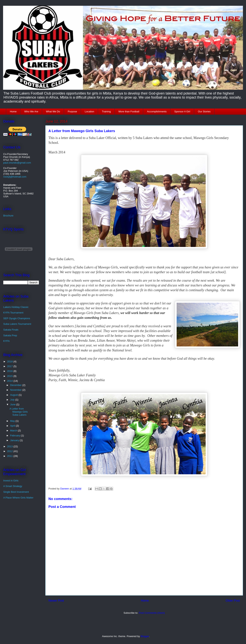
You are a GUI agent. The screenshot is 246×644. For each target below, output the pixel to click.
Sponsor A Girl (182, 111)
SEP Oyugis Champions (17, 318)
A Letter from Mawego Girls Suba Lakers (18, 412)
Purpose (72, 111)
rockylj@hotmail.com (15, 177)
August (14, 395)
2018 (10, 361)
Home (13, 111)
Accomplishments (157, 111)
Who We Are (31, 111)
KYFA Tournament (13, 313)
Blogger (145, 636)
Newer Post (56, 601)
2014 (10, 381)
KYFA (6, 341)
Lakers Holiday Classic (16, 307)
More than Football (129, 111)
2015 (10, 376)
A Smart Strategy (13, 486)
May (13, 421)
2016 (10, 371)
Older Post (233, 601)
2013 (10, 446)
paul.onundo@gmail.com (17, 163)
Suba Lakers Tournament (17, 324)
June (13, 404)
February (16, 436)
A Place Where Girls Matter (18, 498)
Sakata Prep (10, 335)
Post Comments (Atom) (152, 613)
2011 (10, 456)
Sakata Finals (11, 330)
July (13, 400)
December (16, 385)
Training (106, 111)
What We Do (53, 111)
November (16, 390)
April (13, 426)
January (15, 440)
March (14, 431)
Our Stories (204, 111)
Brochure (8, 216)
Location (89, 111)
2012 (10, 451)
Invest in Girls (11, 481)
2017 (10, 366)
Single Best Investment (16, 492)
